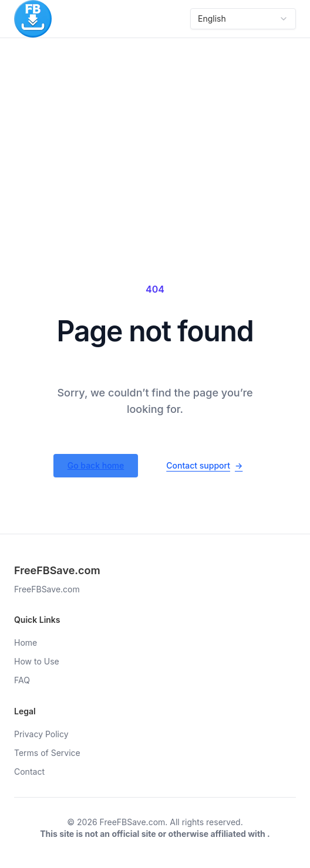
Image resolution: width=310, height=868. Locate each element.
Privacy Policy (41, 734)
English (243, 18)
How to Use (37, 661)
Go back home (96, 465)
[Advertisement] (155, 126)
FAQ (22, 680)
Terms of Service (47, 753)
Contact (29, 772)
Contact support (204, 466)
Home (26, 642)
